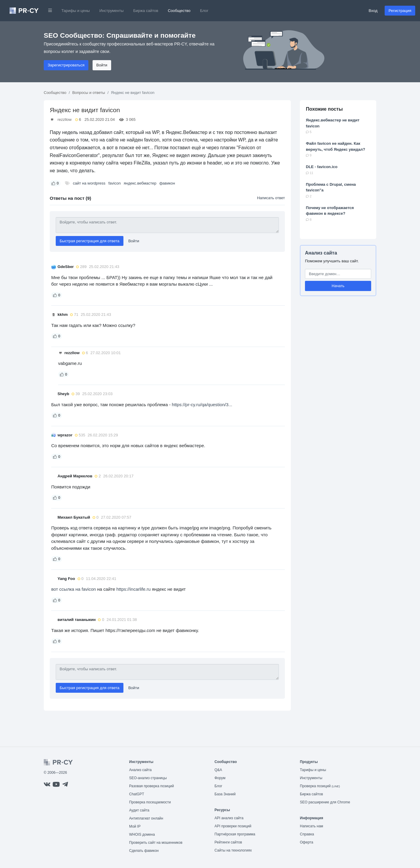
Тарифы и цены (76, 11)
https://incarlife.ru (134, 589)
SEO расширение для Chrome (325, 802)
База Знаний (225, 794)
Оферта (306, 842)
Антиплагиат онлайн (146, 818)
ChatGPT (137, 794)
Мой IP (135, 826)
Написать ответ (271, 198)
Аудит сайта (139, 810)
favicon (115, 183)
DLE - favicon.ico (322, 167)
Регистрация (400, 11)
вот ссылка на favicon (74, 589)
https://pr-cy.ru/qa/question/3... (202, 405)
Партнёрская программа (235, 834)
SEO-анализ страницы (148, 778)
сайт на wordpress (89, 183)
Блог (204, 11)
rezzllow (65, 119)
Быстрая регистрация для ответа (90, 241)
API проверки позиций (233, 826)
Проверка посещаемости (150, 802)
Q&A (218, 770)
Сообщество (179, 11)
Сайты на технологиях (233, 850)
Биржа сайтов (146, 11)
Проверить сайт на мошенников (156, 843)
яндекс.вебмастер (140, 183)
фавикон (167, 183)
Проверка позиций (320, 786)
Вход (373, 11)
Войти (102, 65)
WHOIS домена (142, 835)
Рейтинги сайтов (228, 842)
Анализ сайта (321, 253)
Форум (220, 778)
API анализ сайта (229, 818)
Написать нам (312, 826)
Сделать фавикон (144, 851)
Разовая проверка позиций (151, 786)
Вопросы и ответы (89, 93)
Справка (307, 834)
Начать (338, 286)
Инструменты (112, 11)
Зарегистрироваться (66, 65)
